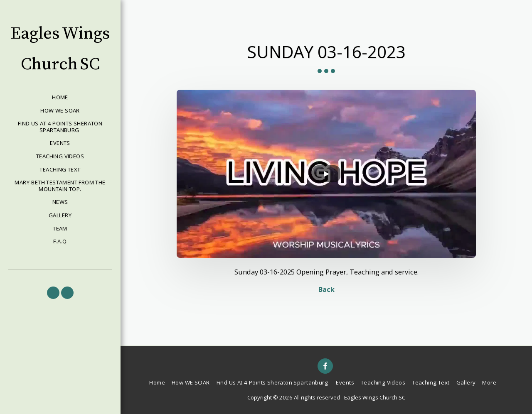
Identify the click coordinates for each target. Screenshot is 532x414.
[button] (53, 293)
